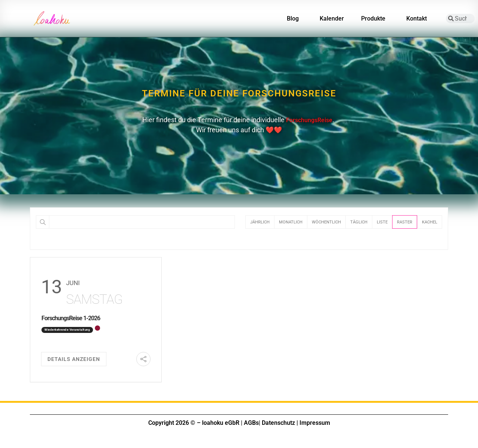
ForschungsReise (309, 120)
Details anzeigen (74, 359)
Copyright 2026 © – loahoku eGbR (194, 423)
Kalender (332, 18)
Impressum (315, 423)
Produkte (375, 19)
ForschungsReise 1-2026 (71, 318)
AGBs (251, 423)
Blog (295, 19)
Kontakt (418, 19)
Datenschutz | (280, 423)
